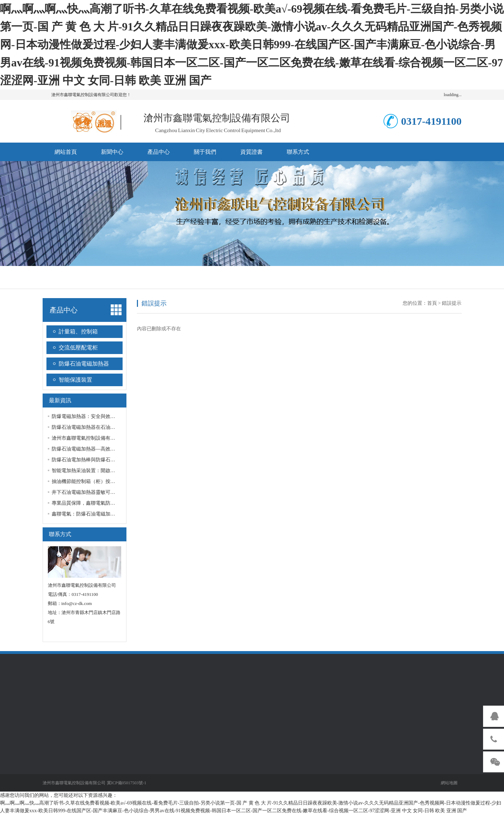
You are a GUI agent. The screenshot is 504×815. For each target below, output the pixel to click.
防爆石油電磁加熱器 (84, 364)
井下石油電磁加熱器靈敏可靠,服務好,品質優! (100, 492)
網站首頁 (66, 152)
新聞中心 (112, 152)
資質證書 (251, 152)
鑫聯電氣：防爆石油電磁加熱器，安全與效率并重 (105, 514)
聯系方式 (298, 152)
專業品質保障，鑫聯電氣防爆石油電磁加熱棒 (101, 503)
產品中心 (159, 152)
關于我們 (205, 152)
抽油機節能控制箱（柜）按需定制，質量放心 (101, 481)
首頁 (432, 303)
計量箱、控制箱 (78, 331)
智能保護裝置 (75, 380)
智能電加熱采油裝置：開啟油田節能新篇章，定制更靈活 (113, 471)
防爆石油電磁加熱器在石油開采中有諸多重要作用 (105, 427)
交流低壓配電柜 (78, 348)
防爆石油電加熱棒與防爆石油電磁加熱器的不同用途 (108, 460)
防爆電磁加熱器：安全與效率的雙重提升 (96, 416)
